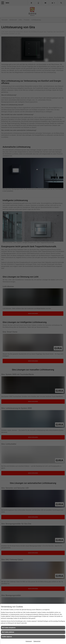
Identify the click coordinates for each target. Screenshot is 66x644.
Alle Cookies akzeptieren (9, 628)
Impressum (29, 641)
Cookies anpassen (7, 637)
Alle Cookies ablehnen (8, 632)
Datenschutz (37, 641)
